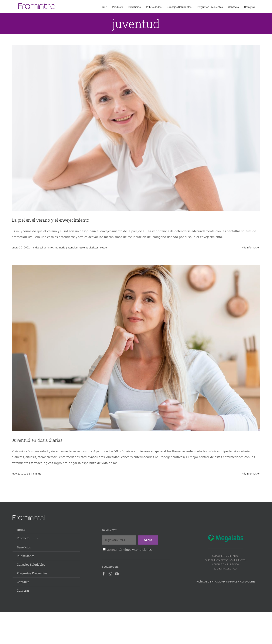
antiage (37, 247)
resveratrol (85, 247)
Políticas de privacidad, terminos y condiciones (226, 582)
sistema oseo (99, 247)
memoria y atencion (66, 247)
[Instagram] (110, 574)
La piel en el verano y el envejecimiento (50, 220)
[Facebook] (104, 574)
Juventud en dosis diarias (37, 440)
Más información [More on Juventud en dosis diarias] (251, 474)
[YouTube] (117, 574)
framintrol (48, 247)
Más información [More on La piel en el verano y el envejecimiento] (251, 247)
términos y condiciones (135, 549)
